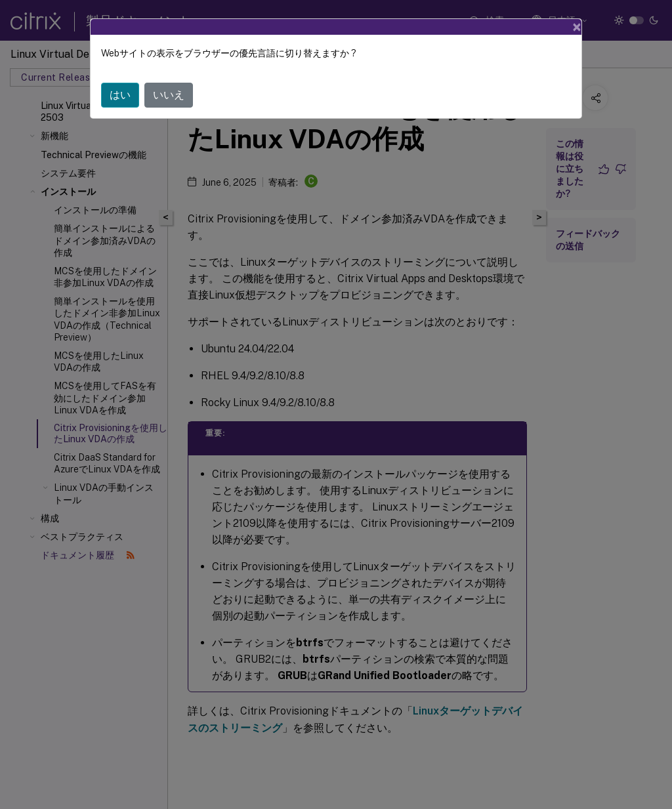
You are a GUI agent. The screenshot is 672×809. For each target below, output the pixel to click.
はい (120, 95)
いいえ (169, 95)
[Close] (577, 27)
